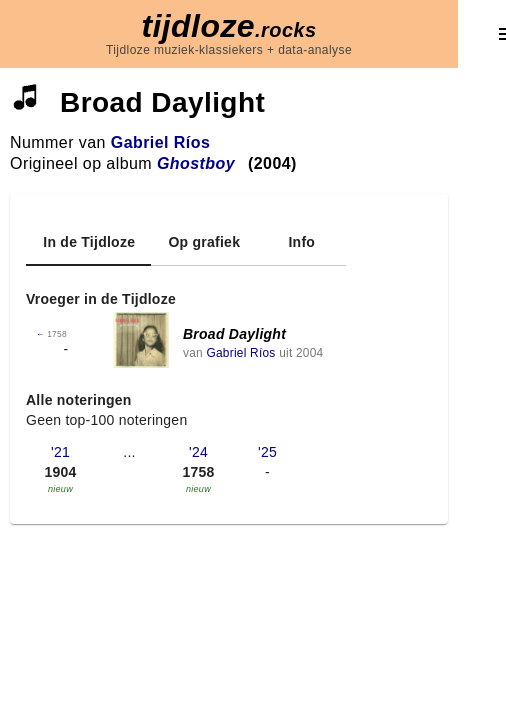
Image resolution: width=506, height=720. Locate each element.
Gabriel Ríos (160, 142)
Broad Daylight (234, 334)
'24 (198, 452)
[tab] (88, 242)
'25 (267, 452)
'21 (60, 452)
